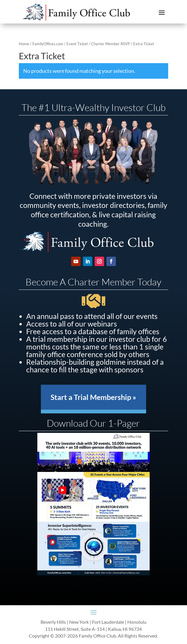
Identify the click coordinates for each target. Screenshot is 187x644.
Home (24, 44)
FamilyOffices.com (48, 44)
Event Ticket (77, 44)
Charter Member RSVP (111, 44)
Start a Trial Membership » (93, 397)
